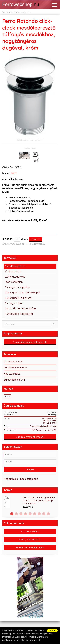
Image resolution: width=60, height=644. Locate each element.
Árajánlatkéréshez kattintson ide (30, 342)
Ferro (14, 173)
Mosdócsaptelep (23, 12)
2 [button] (16, 514)
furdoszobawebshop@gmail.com (43, 426)
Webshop (7, 12)
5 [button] (30, 514)
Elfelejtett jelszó (29, 479)
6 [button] (35, 514)
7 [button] (39, 514)
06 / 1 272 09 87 (50, 423)
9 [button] (48, 514)
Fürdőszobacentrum (15, 368)
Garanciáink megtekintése (30, 548)
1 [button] (12, 514)
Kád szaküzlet (12, 374)
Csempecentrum (13, 362)
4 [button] (26, 514)
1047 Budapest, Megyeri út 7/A (44, 430)
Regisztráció (11, 479)
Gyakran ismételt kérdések (30, 437)
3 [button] (21, 514)
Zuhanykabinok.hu (14, 380)
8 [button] (44, 514)
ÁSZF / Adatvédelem (30, 539)
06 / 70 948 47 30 (49, 419)
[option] (30, 502)
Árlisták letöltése (30, 531)
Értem (52, 630)
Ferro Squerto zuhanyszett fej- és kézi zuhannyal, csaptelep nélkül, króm (39, 500)
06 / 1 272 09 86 (50, 421)
